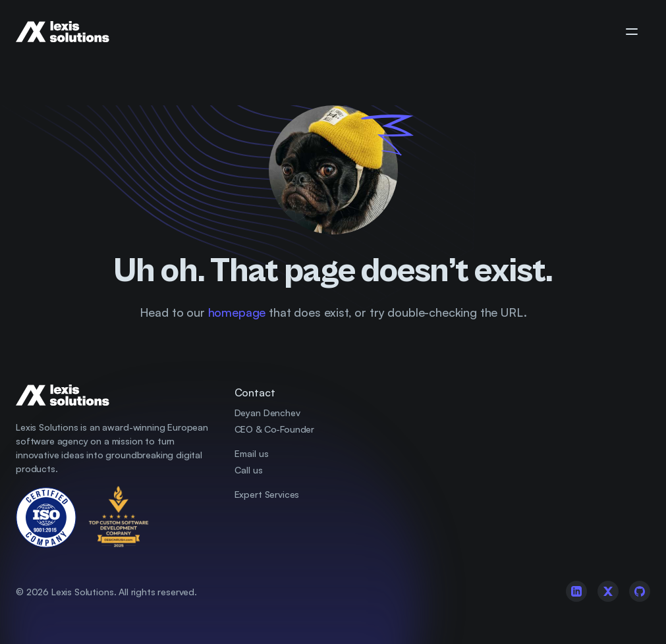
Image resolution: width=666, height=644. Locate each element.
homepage (237, 312)
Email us (252, 453)
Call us (249, 470)
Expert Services (267, 494)
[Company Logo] (73, 32)
